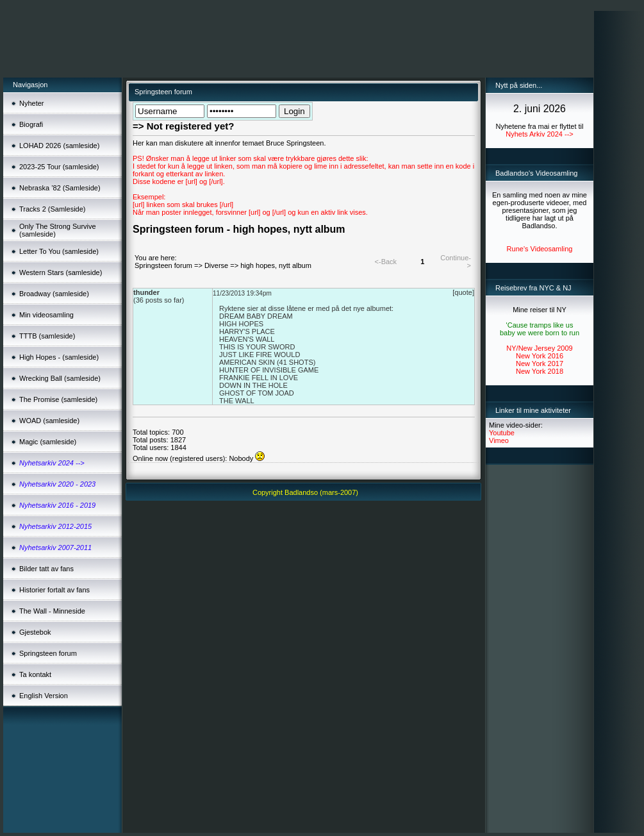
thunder (146, 292)
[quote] (463, 292)
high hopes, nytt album (276, 265)
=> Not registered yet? (183, 126)
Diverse (216, 265)
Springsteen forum (163, 265)
